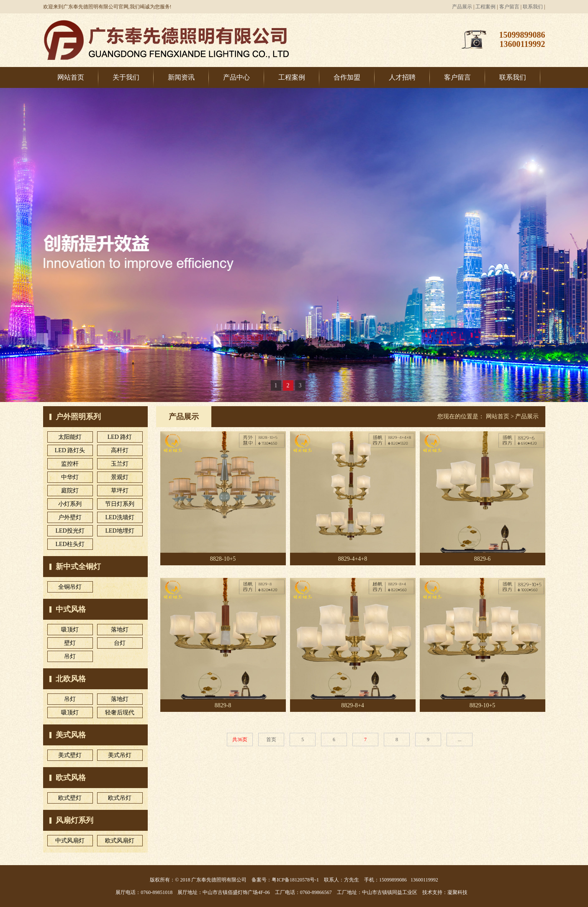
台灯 (120, 643)
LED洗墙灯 (119, 517)
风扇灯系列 (74, 820)
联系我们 (533, 7)
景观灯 (120, 477)
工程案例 (485, 7)
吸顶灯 (70, 630)
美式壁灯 (70, 755)
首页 (271, 740)
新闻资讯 (181, 77)
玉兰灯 (120, 464)
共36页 (240, 740)
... (460, 740)
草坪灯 (120, 491)
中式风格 (71, 609)
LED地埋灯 (119, 531)
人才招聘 (402, 77)
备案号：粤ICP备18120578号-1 (285, 880)
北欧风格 (71, 679)
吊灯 (70, 656)
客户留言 (509, 7)
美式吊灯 (120, 755)
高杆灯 (120, 450)
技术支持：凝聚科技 (445, 892)
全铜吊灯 (70, 587)
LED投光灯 (70, 531)
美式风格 (71, 735)
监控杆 (70, 464)
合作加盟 (347, 77)
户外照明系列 (78, 417)
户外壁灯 (70, 517)
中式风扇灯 (70, 841)
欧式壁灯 (70, 798)
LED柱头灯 (70, 544)
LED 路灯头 (70, 450)
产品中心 (236, 77)
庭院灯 (70, 491)
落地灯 (120, 630)
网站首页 (71, 77)
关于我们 (126, 77)
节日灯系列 (120, 504)
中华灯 (70, 477)
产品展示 (462, 7)
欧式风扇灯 (120, 841)
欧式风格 (71, 778)
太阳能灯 (70, 437)
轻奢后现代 (120, 712)
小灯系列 (70, 504)
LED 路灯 (120, 437)
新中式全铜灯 (78, 567)
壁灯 (70, 643)
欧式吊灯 (120, 798)
